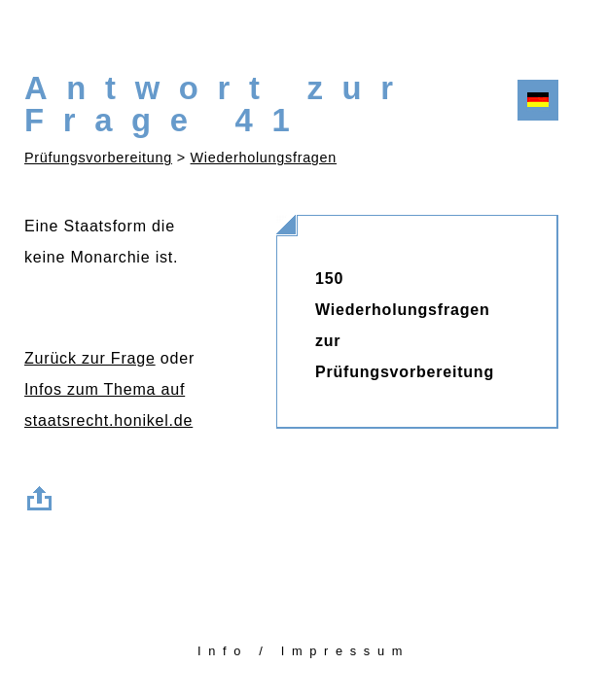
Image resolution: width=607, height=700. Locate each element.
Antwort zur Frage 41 (218, 104)
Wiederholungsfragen (264, 157)
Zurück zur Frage (90, 358)
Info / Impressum (303, 651)
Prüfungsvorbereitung (98, 157)
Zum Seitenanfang (44, 495)
